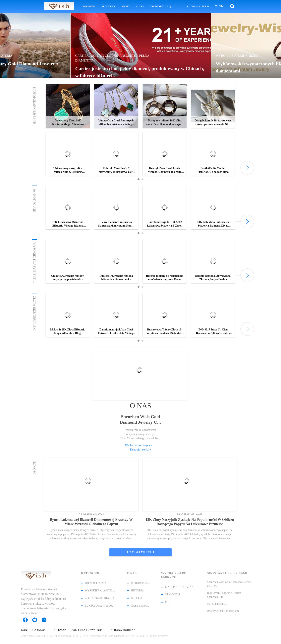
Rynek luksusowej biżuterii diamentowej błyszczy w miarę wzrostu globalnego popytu (91, 522)
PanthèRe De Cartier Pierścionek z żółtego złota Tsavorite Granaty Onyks (213, 170)
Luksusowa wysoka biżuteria (101, 606)
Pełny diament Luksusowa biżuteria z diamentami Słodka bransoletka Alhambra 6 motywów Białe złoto (116, 224)
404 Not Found (34, 200)
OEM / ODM (172, 595)
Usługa (137, 598)
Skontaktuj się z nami (160, 6)
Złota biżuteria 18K (34, 313)
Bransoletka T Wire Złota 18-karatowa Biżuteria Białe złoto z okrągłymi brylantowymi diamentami (165, 332)
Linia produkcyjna (179, 587)
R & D (169, 602)
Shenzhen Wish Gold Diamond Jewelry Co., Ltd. (141, 419)
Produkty (109, 6)
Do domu (89, 6)
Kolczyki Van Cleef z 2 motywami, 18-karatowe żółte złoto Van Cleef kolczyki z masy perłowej (116, 170)
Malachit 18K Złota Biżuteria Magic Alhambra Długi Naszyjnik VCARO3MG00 (68, 332)
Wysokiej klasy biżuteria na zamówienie (34, 278)
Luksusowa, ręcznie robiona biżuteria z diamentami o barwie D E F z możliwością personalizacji (116, 278)
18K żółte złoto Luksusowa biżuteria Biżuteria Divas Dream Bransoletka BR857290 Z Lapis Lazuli (213, 224)
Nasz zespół (140, 606)
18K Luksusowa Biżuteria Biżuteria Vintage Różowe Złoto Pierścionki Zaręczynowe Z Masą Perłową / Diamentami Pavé (68, 224)
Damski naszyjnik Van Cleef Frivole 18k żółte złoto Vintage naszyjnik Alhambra (116, 332)
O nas (140, 6)
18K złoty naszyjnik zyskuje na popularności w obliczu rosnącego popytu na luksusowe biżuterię (190, 522)
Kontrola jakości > (140, 450)
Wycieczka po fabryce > (139, 445)
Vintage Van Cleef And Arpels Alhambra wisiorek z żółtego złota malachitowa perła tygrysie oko (116, 123)
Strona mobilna (123, 630)
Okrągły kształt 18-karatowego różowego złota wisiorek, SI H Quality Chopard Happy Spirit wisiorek (213, 123)
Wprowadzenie (141, 583)
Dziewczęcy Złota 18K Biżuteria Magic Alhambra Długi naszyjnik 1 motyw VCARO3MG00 (68, 123)
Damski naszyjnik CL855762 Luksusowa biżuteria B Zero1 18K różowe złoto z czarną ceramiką (165, 224)
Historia (137, 591)
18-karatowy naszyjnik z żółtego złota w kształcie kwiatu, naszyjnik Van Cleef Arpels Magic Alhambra (68, 170)
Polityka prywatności (88, 630)
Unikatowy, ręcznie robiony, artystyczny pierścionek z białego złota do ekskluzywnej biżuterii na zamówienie (68, 278)
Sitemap (60, 630)
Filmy (126, 6)
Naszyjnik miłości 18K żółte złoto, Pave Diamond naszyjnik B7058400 (165, 123)
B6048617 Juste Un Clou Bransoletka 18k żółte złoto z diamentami (213, 332)
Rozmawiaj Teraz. (199, 6)
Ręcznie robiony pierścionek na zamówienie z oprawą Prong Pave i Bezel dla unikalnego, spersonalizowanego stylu (165, 278)
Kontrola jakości (35, 630)
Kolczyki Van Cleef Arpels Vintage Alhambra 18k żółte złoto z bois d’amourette (165, 170)
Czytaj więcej (140, 552)
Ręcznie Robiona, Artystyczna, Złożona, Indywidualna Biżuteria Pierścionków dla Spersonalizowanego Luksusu (213, 278)
